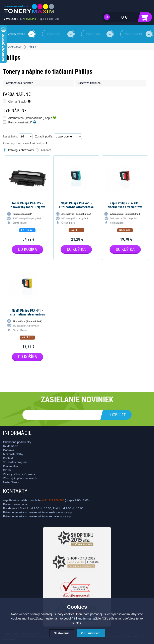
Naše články (11, 482)
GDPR (7, 470)
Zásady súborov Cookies (19, 474)
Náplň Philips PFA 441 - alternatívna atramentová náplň (27, 312)
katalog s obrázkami (21, 150)
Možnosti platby (13, 454)
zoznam (46, 150)
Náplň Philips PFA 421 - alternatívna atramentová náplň (76, 205)
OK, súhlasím (91, 633)
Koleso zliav (11, 466)
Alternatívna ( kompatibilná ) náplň (32, 118)
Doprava (8, 450)
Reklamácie (11, 446)
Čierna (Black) (19, 101)
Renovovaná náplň (22, 122)
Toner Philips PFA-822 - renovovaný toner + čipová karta (27, 205)
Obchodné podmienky (17, 442)
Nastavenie (61, 633)
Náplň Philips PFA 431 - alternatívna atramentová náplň (125, 205)
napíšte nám (11, 500)
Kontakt (8, 458)
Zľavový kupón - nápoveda (20, 478)
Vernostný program (15, 462)
